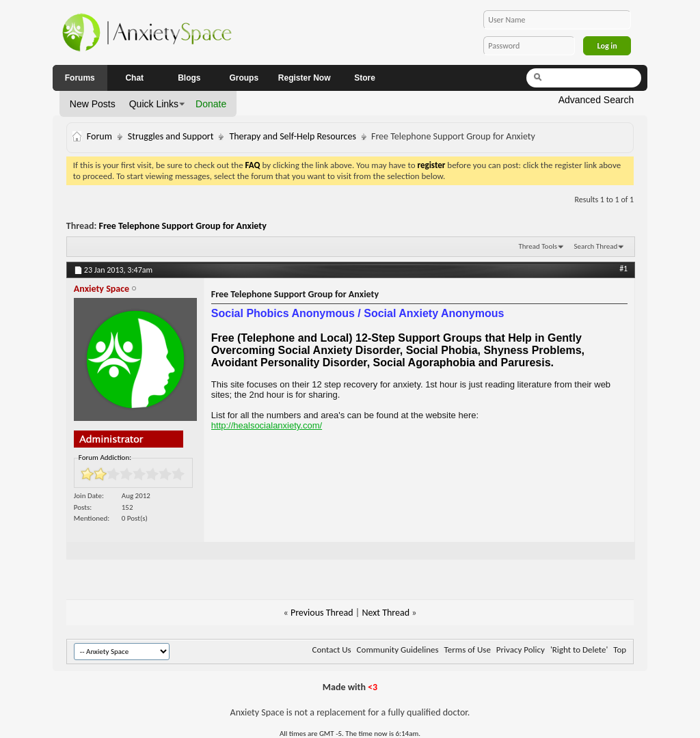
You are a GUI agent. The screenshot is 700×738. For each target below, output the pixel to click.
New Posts (93, 104)
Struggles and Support (171, 136)
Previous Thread (322, 613)
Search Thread (595, 246)
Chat (134, 78)
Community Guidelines (398, 650)
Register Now (305, 78)
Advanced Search (596, 100)
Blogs (189, 78)
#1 (623, 269)
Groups (244, 78)
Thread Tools (538, 246)
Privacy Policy (521, 650)
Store (365, 78)
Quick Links (154, 104)
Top (620, 650)
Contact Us (332, 650)
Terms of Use (468, 650)
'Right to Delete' (579, 650)
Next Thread (386, 613)
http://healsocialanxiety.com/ (267, 425)
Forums (80, 78)
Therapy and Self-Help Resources (293, 136)
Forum (99, 136)
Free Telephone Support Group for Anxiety (183, 226)
